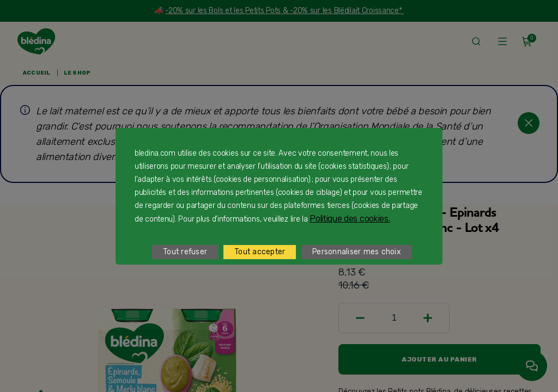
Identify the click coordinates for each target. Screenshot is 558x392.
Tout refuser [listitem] (185, 252)
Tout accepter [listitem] (260, 252)
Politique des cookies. (350, 219)
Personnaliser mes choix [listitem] (356, 252)
